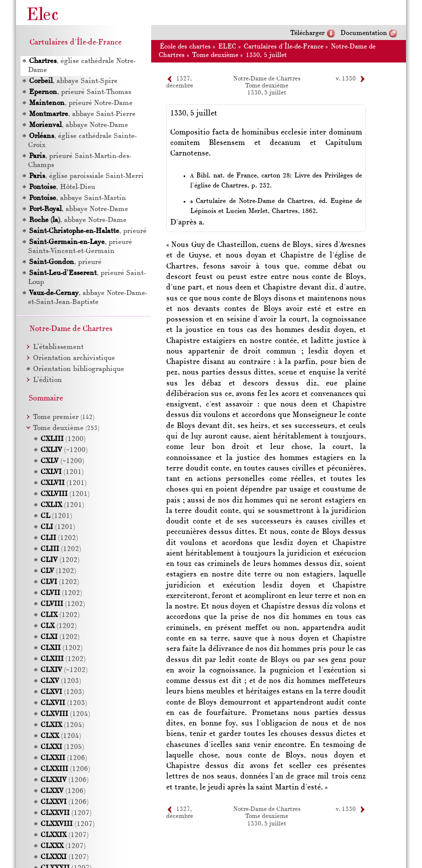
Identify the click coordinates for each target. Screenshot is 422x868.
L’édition (48, 380)
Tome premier (64, 417)
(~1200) (64, 450)
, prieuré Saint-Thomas (80, 92)
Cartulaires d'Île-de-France (284, 47)
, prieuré (88, 231)
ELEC (227, 47)
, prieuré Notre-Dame (81, 103)
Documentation (364, 33)
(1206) (64, 758)
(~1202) (64, 670)
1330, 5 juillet (266, 55)
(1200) (63, 439)
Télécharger (308, 33)
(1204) (65, 714)
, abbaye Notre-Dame (79, 125)
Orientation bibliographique (79, 369)
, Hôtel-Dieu (62, 187)
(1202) (59, 538)
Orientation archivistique (74, 358)
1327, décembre (180, 813)
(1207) (66, 813)
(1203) (61, 681)
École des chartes (185, 47)
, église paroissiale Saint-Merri (86, 176)
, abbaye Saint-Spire (73, 81)
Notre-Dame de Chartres (267, 79)
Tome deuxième (215, 55)
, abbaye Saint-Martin (78, 198)
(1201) (62, 472)
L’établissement (58, 347)
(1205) (62, 747)
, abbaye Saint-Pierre (82, 114)
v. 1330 (346, 79)
